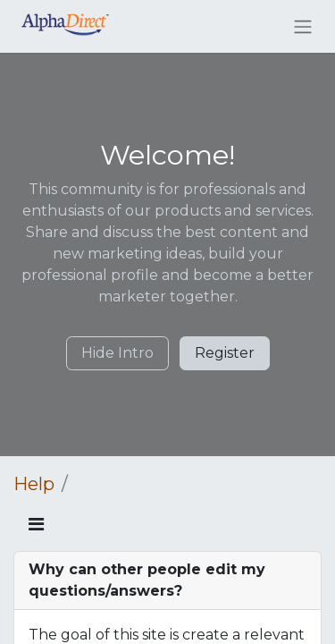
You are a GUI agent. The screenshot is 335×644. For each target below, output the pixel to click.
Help (34, 484)
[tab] (167, 581)
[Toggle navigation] (303, 26)
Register (225, 353)
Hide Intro (117, 353)
